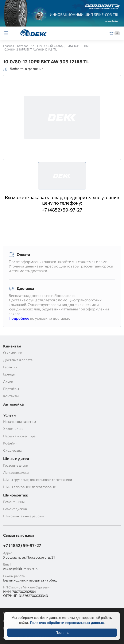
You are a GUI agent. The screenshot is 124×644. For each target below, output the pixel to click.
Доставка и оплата (18, 360)
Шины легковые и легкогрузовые (29, 487)
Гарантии (10, 367)
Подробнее (19, 318)
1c (33, 46)
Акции (8, 381)
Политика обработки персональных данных (67, 626)
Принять (62, 636)
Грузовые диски (16, 465)
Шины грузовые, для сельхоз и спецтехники (38, 480)
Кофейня (10, 443)
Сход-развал (13, 450)
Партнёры (11, 389)
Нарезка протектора (19, 436)
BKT (87, 46)
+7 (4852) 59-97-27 (62, 210)
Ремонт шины (14, 502)
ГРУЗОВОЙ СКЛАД (51, 46)
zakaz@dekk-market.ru (21, 569)
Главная (9, 46)
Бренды (9, 374)
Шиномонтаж (16, 495)
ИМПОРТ (75, 46)
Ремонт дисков (15, 509)
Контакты (11, 396)
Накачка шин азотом (20, 421)
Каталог (23, 46)
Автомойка (13, 404)
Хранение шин (14, 429)
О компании (13, 353)
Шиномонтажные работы (24, 516)
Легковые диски (16, 472)
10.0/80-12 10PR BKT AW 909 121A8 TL (30, 49)
